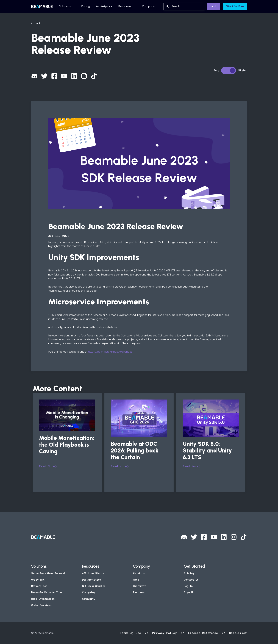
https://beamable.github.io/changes (110, 351)
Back (37, 23)
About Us (139, 573)
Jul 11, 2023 (59, 236)
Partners (139, 592)
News (136, 580)
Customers (140, 586)
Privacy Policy (164, 633)
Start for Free (235, 6)
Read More (47, 466)
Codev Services (41, 605)
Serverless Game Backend (48, 573)
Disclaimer (237, 633)
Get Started (194, 566)
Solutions (65, 6)
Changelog (89, 592)
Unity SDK (38, 580)
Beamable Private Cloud (47, 592)
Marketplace (104, 6)
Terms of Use (131, 633)
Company (148, 6)
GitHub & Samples (94, 586)
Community (89, 599)
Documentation (91, 580)
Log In (213, 6)
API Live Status (93, 573)
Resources (125, 6)
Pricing (86, 6)
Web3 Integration (43, 599)
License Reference (203, 633)
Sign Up (189, 592)
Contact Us (191, 580)
